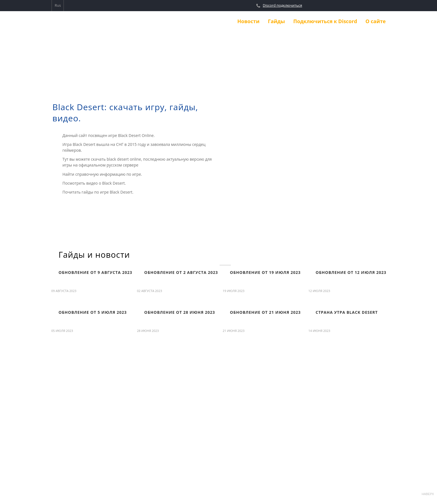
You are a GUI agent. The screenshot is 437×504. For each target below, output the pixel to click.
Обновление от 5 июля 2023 (93, 312)
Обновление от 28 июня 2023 (180, 312)
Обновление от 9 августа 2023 (95, 272)
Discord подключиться (282, 5)
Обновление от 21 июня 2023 (265, 312)
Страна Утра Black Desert (347, 312)
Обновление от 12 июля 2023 (351, 272)
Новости (249, 21)
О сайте (376, 21)
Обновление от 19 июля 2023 (265, 272)
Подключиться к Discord (325, 21)
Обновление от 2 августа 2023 (181, 272)
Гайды (276, 21)
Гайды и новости (94, 255)
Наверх (427, 488)
